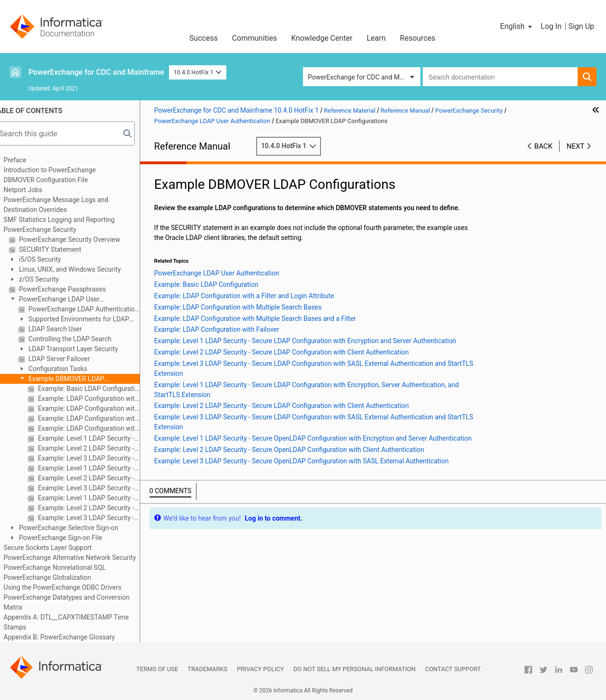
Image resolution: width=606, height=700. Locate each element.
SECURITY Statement (61, 249)
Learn (376, 38)
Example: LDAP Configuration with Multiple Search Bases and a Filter (100, 418)
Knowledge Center (322, 38)
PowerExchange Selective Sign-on (80, 528)
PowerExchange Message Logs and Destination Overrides (68, 205)
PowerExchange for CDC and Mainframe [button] (364, 77)
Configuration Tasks (69, 369)
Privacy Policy (260, 669)
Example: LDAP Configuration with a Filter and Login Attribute (100, 399)
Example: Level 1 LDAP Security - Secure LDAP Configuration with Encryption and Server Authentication (100, 438)
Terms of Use (157, 669)
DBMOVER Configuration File (58, 180)
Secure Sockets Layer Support (60, 548)
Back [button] (544, 146)
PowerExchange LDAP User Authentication (66, 300)
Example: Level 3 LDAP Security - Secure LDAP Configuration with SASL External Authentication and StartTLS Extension (100, 458)
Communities (254, 38)
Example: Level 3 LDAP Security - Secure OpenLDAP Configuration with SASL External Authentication (100, 518)
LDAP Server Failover (70, 359)
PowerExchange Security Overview (81, 239)
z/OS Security (50, 279)
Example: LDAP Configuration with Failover (100, 428)
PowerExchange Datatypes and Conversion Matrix (79, 602)
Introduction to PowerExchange (62, 170)
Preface (27, 160)
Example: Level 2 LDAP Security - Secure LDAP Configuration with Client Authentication (100, 448)
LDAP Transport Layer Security (84, 349)
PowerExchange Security (52, 230)
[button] (517, 27)
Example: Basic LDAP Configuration (100, 389)
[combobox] (500, 77)
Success (204, 38)
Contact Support (453, 669)
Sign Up (581, 26)
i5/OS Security (51, 259)
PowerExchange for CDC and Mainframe (96, 72)
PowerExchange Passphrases (74, 289)
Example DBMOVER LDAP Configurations (73, 379)
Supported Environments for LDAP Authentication (85, 320)
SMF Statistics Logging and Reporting (71, 220)
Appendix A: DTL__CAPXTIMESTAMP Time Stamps (78, 622)
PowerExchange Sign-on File (72, 538)
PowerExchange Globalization (59, 577)
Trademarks (207, 669)
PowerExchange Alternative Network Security (82, 558)
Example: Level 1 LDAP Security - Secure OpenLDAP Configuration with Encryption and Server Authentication (100, 498)
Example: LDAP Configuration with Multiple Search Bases (100, 408)
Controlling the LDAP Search (81, 339)
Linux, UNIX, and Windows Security (81, 269)
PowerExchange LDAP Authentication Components (95, 309)
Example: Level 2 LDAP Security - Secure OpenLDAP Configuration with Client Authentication (100, 508)
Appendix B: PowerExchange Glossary (71, 637)
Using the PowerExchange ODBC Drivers (75, 587)
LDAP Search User (66, 329)
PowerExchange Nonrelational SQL (67, 567)
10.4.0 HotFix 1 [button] (198, 72)
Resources (418, 38)
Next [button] (576, 146)
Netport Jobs (35, 190)
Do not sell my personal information (355, 669)
